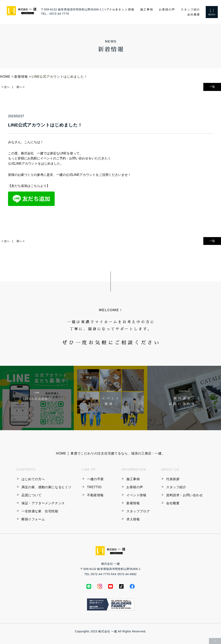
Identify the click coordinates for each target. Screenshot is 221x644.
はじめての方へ (33, 479)
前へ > (20, 87)
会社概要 (194, 14)
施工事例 (147, 9)
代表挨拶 (173, 479)
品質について (32, 495)
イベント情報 (125, 9)
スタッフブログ (138, 511)
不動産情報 (95, 495)
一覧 (212, 87)
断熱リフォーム (33, 519)
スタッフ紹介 (190, 9)
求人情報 (133, 519)
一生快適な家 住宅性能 (40, 511)
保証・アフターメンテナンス (43, 503)
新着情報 (133, 503)
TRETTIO (94, 487)
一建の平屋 (95, 479)
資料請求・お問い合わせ (185, 495)
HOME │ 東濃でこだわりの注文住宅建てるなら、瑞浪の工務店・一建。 (111, 453)
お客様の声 (167, 9)
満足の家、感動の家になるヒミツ (47, 487)
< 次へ (6, 87)
